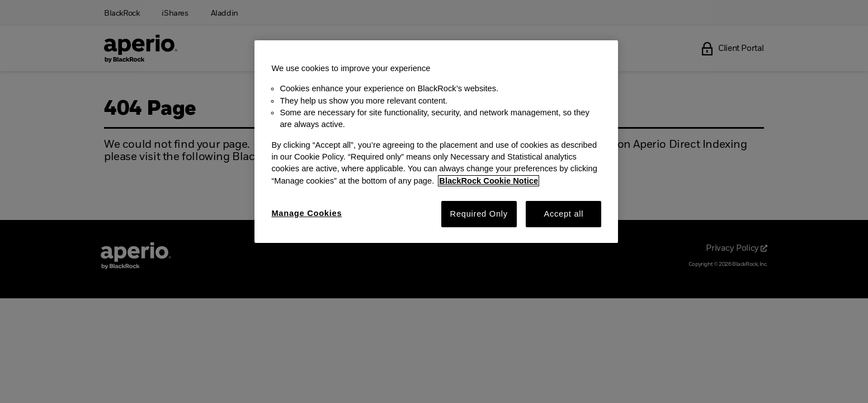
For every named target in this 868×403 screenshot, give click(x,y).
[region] (436, 142)
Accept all (563, 214)
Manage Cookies (306, 213)
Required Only (479, 214)
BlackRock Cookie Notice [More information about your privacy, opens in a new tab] (489, 181)
